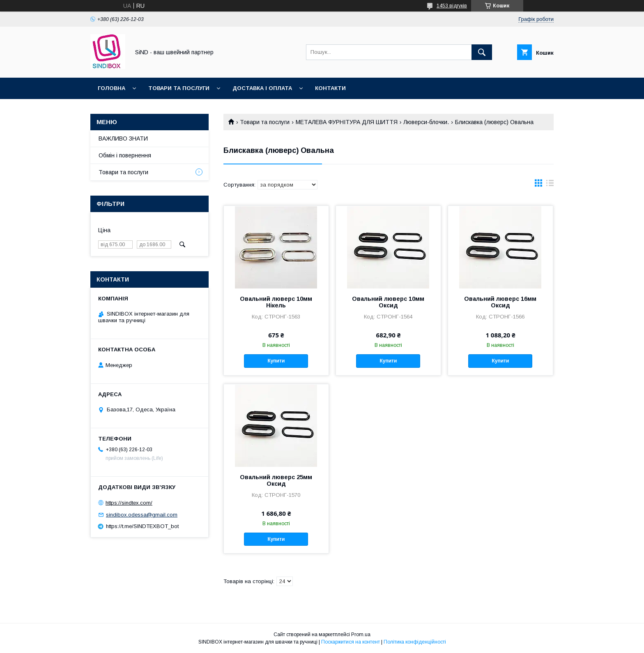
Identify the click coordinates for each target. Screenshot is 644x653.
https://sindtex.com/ (129, 503)
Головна (112, 88)
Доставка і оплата (262, 88)
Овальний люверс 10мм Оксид (388, 302)
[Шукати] (482, 52)
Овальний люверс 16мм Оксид (500, 302)
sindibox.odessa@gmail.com (142, 515)
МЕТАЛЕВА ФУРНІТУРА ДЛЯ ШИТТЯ (347, 122)
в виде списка (550, 185)
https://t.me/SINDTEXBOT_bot (142, 526)
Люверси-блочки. (426, 122)
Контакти (330, 88)
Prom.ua (361, 635)
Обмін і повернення (125, 155)
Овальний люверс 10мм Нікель (276, 302)
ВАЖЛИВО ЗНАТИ (123, 138)
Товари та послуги (179, 88)
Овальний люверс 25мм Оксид (276, 480)
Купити (276, 361)
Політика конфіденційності (415, 642)
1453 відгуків (452, 6)
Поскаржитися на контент (351, 642)
